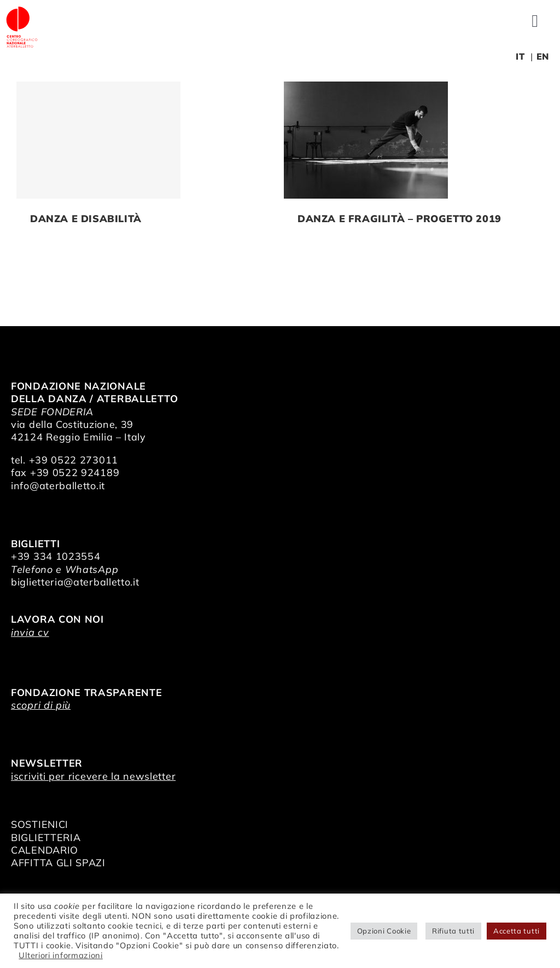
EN (543, 56)
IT (520, 56)
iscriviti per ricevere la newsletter (93, 776)
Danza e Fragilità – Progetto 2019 (399, 219)
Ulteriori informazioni (60, 955)
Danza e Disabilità (86, 219)
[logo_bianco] (22, 10)
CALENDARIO (45, 850)
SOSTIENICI (40, 824)
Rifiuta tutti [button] (453, 931)
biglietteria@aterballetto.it (75, 582)
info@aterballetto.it (58, 486)
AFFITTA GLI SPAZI (58, 863)
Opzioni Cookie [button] (384, 931)
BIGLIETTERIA (46, 837)
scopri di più (41, 705)
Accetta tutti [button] (517, 931)
